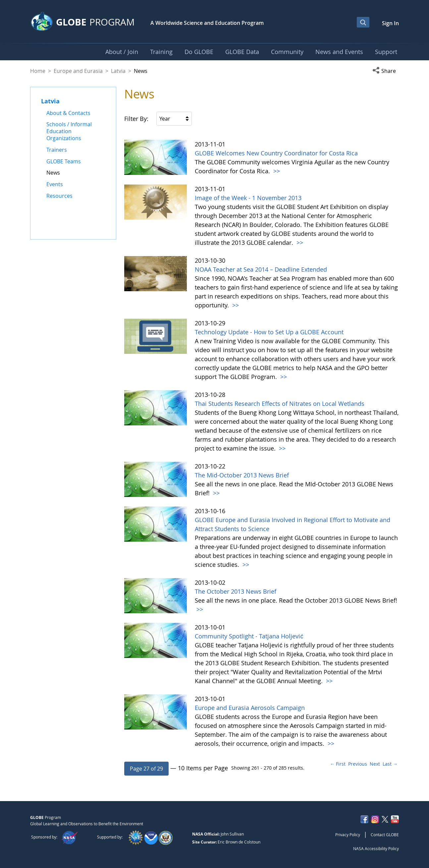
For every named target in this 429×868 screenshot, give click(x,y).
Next (375, 764)
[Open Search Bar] (363, 22)
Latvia (118, 71)
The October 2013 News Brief (236, 591)
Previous (358, 764)
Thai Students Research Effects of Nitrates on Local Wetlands (280, 404)
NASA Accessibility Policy (376, 848)
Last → (390, 764)
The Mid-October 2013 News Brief (242, 475)
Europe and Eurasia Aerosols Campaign (250, 708)
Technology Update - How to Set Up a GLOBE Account (269, 332)
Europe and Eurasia (78, 71)
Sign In (390, 23)
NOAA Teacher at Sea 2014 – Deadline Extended (261, 269)
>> (276, 171)
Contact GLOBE (385, 835)
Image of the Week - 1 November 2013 (248, 198)
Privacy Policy (348, 835)
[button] (386, 71)
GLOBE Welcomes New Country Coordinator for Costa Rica (276, 153)
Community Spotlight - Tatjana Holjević (249, 636)
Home (38, 71)
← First (338, 764)
